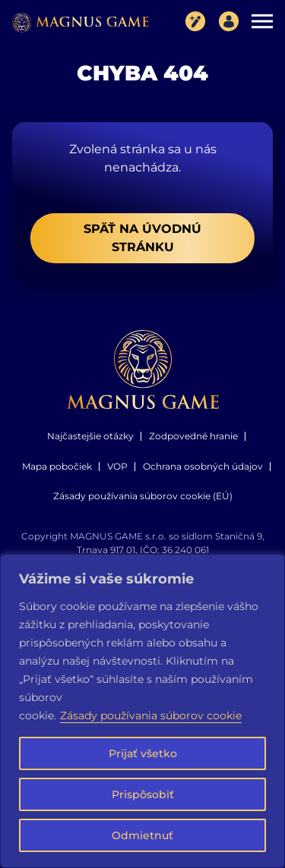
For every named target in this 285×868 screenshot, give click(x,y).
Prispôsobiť (143, 794)
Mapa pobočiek (57, 466)
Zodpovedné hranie (193, 436)
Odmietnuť (142, 835)
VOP (117, 466)
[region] (142, 711)
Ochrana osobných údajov (203, 466)
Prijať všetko (143, 753)
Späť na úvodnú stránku (142, 238)
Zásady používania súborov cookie (151, 715)
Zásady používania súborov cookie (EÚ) (143, 496)
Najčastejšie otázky (90, 436)
